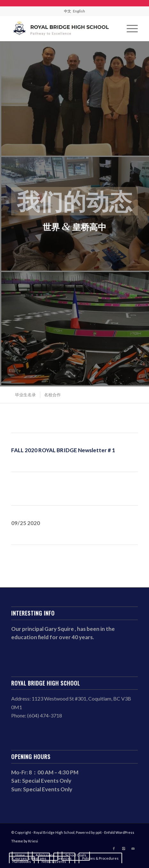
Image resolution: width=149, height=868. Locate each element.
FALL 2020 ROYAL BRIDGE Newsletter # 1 (63, 450)
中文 (67, 11)
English (79, 11)
